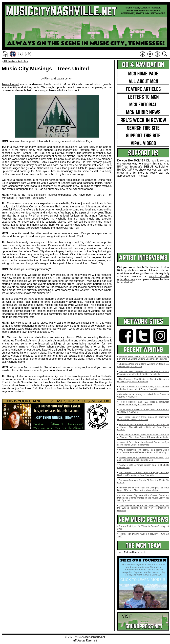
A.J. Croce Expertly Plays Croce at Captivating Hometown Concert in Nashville (143, 418)
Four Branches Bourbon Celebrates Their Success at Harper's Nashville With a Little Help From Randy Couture (143, 427)
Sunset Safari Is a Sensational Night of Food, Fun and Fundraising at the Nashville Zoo (143, 459)
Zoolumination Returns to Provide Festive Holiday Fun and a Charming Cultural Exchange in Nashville (143, 358)
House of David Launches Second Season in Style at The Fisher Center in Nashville (143, 443)
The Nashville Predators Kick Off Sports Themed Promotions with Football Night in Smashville (143, 373)
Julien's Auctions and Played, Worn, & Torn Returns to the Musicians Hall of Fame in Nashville (143, 388)
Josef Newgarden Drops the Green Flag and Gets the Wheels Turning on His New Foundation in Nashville (143, 508)
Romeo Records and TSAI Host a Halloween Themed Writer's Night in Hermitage (143, 403)
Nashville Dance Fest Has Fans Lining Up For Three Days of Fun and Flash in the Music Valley (143, 489)
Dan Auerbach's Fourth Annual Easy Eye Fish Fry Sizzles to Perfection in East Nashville (143, 474)
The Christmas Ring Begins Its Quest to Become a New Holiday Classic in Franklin (143, 380)
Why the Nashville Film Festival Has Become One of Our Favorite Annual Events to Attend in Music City (143, 451)
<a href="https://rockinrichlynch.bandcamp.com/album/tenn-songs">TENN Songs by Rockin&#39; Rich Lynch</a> (57, 442)
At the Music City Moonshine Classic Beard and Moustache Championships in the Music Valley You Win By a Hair (143, 498)
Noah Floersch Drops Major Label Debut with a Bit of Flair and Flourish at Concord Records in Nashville (143, 436)
